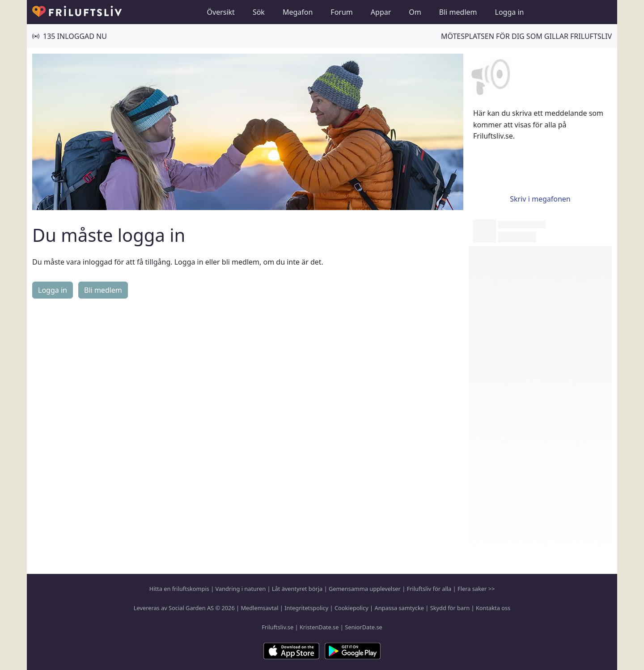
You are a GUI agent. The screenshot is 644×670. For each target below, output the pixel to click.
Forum (341, 12)
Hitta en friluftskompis (179, 589)
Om (415, 12)
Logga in (510, 12)
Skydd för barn (450, 608)
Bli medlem (458, 12)
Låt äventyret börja (297, 589)
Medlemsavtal (259, 608)
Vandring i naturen (241, 589)
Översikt (221, 12)
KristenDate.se (319, 627)
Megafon (298, 12)
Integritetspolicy (306, 608)
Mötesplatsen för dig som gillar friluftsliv (526, 36)
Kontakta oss (493, 608)
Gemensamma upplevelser (365, 589)
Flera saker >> (476, 589)
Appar (381, 12)
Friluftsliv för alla (429, 589)
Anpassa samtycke (400, 608)
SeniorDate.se (364, 627)
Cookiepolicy (352, 608)
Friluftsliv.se (278, 627)
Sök (259, 12)
